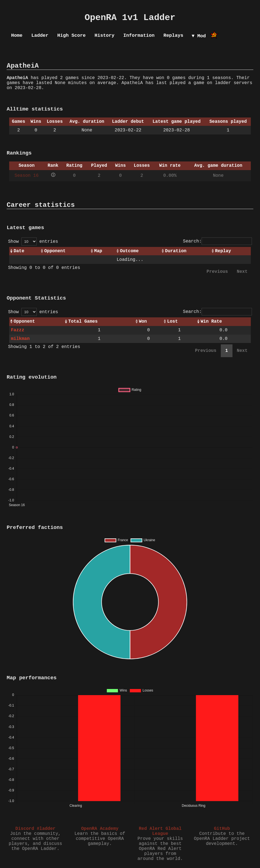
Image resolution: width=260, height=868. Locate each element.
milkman (20, 339)
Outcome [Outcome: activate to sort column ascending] (129, 251)
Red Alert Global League (160, 831)
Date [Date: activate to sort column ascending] (19, 251)
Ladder (40, 35)
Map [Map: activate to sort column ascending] (98, 251)
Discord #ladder (35, 829)
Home (17, 35)
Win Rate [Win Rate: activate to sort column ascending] (211, 322)
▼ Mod (199, 36)
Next (242, 272)
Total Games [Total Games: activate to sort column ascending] (83, 322)
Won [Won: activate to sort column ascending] (143, 322)
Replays (173, 35)
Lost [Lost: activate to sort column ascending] (172, 322)
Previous (217, 272)
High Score (71, 35)
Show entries (33, 242)
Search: (217, 241)
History (104, 35)
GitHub (222, 829)
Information (139, 35)
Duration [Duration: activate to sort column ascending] (176, 251)
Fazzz (18, 330)
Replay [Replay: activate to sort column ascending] (223, 251)
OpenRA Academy (100, 829)
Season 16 (26, 176)
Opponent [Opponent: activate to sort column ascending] (55, 251)
